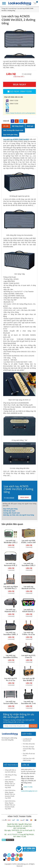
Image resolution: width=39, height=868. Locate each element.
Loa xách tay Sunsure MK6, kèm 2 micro (11, 703)
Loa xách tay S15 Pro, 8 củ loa (11, 679)
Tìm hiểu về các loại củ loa (29, 754)
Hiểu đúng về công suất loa (11, 776)
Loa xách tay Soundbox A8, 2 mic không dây (28, 703)
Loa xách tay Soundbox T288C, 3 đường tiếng (11, 634)
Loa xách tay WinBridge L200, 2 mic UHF (11, 542)
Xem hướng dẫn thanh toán (13, 130)
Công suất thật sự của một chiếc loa (10, 771)
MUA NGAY (20, 84)
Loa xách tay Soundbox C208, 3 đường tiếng (28, 565)
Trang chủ (4, 8)
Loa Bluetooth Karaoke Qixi (27, 740)
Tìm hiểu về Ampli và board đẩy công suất (29, 749)
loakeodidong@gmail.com (29, 791)
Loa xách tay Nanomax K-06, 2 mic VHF (11, 565)
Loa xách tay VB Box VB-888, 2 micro (28, 680)
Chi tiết (6, 126)
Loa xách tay (12, 8)
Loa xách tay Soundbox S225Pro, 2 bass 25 (11, 657)
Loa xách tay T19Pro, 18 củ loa (28, 633)
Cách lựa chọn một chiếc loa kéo (29, 759)
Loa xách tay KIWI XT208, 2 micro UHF (28, 541)
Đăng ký (33, 726)
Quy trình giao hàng (10, 135)
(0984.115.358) (28, 787)
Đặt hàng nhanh (18, 126)
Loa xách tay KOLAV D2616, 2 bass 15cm (28, 611)
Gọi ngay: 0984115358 (20, 91)
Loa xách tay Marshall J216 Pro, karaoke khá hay (28, 588)
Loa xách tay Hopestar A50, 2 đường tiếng (11, 611)
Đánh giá (30, 126)
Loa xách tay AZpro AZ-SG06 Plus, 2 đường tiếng (11, 588)
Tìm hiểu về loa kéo (29, 744)
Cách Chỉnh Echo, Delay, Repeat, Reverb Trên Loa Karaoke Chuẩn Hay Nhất (10, 783)
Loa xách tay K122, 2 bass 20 (28, 656)
